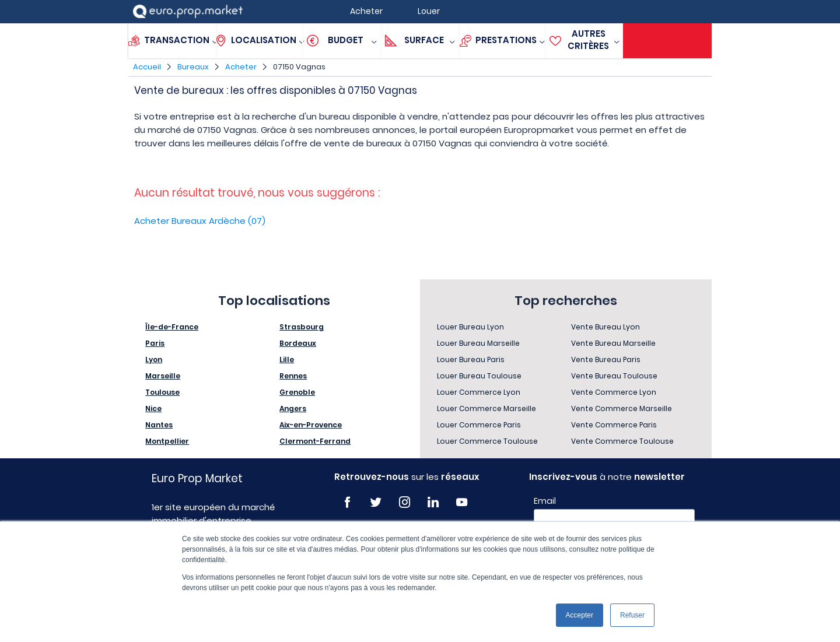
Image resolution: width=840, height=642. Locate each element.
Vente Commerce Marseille (622, 408)
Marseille (163, 376)
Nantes (159, 425)
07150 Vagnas (299, 67)
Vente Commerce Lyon (614, 392)
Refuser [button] (632, 615)
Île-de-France (172, 327)
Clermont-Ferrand (315, 441)
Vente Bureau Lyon (605, 327)
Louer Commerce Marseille (487, 408)
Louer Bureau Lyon (470, 327)
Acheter (241, 67)
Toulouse (162, 392)
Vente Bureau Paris (606, 359)
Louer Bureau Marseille (478, 343)
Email (545, 501)
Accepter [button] (580, 615)
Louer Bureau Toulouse (479, 376)
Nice (153, 408)
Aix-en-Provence (311, 425)
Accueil (147, 67)
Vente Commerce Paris (614, 425)
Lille (287, 359)
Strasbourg (302, 327)
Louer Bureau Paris (471, 359)
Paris (155, 343)
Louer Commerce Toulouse (487, 441)
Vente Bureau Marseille (613, 343)
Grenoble (297, 392)
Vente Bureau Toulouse (614, 376)
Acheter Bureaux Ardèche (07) (200, 221)
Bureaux (193, 67)
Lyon (154, 359)
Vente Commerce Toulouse (622, 441)
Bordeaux (298, 343)
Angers (293, 408)
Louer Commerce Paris (479, 425)
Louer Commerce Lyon (479, 392)
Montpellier (167, 441)
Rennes (293, 376)
